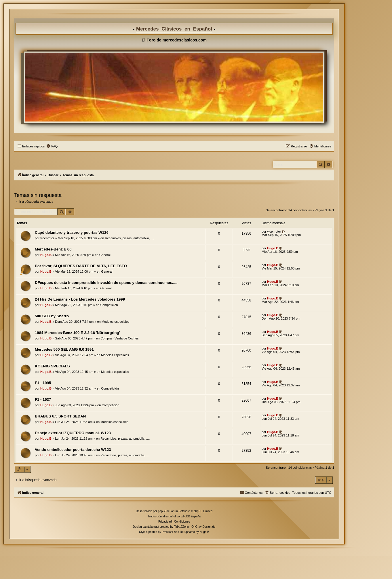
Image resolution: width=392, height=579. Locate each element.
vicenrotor (47, 238)
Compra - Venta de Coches (120, 338)
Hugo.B (46, 255)
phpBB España (191, 516)
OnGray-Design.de (203, 527)
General (105, 255)
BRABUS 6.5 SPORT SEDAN (60, 416)
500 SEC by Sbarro (52, 316)
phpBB (162, 511)
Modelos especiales (116, 322)
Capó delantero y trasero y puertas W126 (72, 232)
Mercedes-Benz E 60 (53, 249)
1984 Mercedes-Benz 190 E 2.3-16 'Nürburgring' (77, 333)
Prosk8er (168, 532)
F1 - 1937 (43, 399)
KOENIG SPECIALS (52, 366)
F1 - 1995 (43, 383)
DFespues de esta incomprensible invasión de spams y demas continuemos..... (106, 283)
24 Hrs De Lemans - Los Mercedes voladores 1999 (80, 299)
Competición (109, 305)
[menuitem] (52, 146)
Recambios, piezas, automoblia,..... (129, 238)
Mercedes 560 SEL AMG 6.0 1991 (64, 349)
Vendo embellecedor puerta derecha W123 (73, 450)
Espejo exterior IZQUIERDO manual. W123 (73, 433)
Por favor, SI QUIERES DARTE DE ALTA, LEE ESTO (81, 266)
